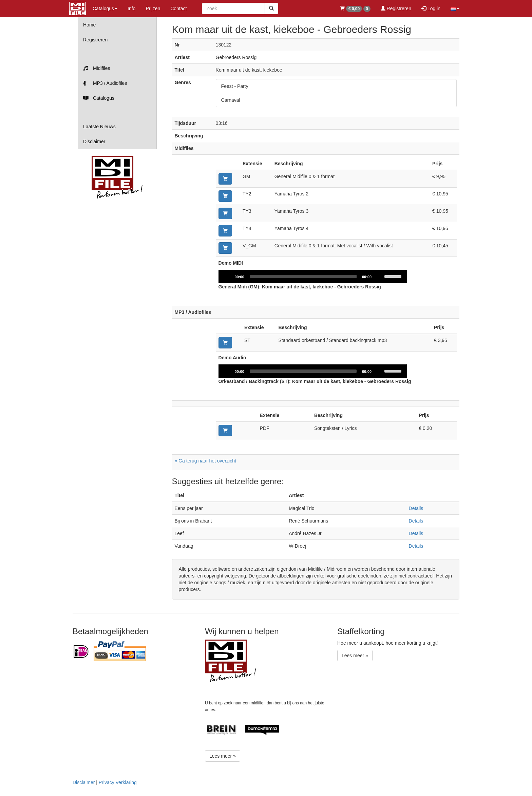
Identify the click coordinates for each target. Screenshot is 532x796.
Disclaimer (94, 141)
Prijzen (153, 8)
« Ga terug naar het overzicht (205, 461)
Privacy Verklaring (118, 782)
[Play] (227, 277)
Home (89, 25)
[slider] (303, 277)
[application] (313, 277)
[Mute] (379, 277)
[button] (455, 8)
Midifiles (97, 68)
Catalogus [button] (105, 8)
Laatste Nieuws (99, 127)
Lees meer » (223, 756)
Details (416, 508)
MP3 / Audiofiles (105, 83)
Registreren (396, 8)
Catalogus (99, 98)
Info (131, 8)
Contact (178, 8)
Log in (431, 8)
